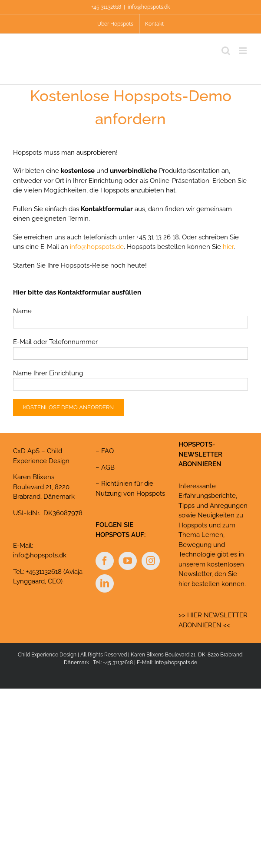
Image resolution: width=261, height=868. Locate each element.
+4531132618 (44, 572)
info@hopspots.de (97, 247)
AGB (108, 467)
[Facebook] (105, 561)
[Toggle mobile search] (226, 51)
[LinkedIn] (105, 583)
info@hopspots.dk (149, 7)
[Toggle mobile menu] (243, 51)
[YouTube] (128, 561)
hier (228, 247)
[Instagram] (151, 561)
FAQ (107, 451)
